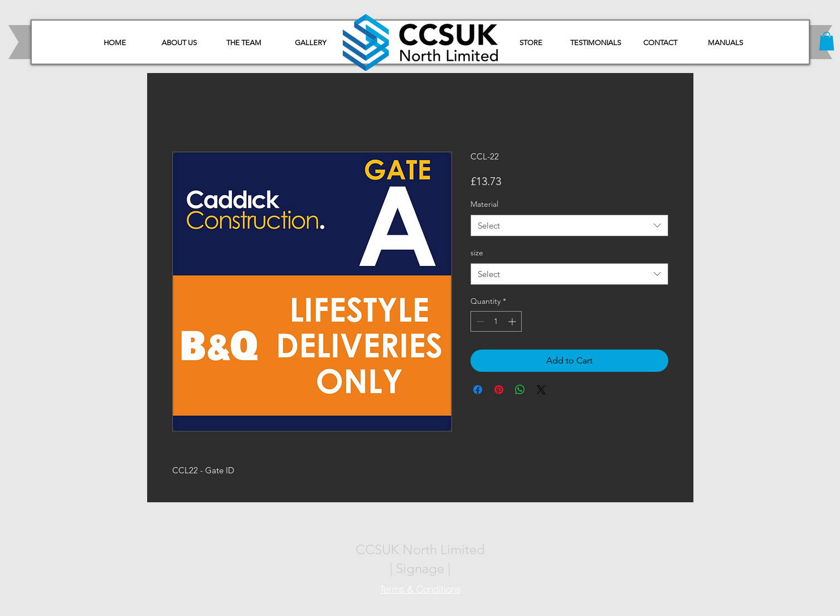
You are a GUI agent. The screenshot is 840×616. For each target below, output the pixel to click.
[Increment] (513, 321)
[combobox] (569, 225)
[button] (726, 43)
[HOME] (115, 43)
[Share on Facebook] (478, 390)
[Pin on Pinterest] (499, 390)
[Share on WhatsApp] (520, 390)
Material (484, 204)
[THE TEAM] (244, 43)
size (477, 253)
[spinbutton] (496, 321)
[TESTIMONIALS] (596, 43)
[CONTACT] (661, 43)
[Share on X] (541, 390)
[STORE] (531, 43)
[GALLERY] (310, 43)
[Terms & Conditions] (420, 589)
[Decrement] (479, 321)
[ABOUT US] (179, 43)
